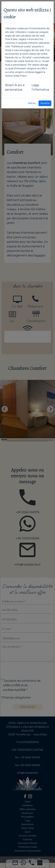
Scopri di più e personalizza (15, 87)
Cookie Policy (20, 76)
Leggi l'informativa (40, 87)
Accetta (45, 103)
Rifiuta (32, 103)
